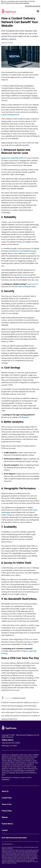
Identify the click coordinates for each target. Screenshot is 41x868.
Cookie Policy (7, 798)
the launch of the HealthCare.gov (23, 251)
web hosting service (11, 114)
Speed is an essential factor (13, 158)
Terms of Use (7, 804)
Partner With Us (7, 824)
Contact (5, 830)
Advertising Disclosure (33, 6)
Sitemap (5, 817)
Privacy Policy (7, 811)
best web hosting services (25, 286)
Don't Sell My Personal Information (14, 838)
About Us (5, 791)
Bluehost (25, 417)
